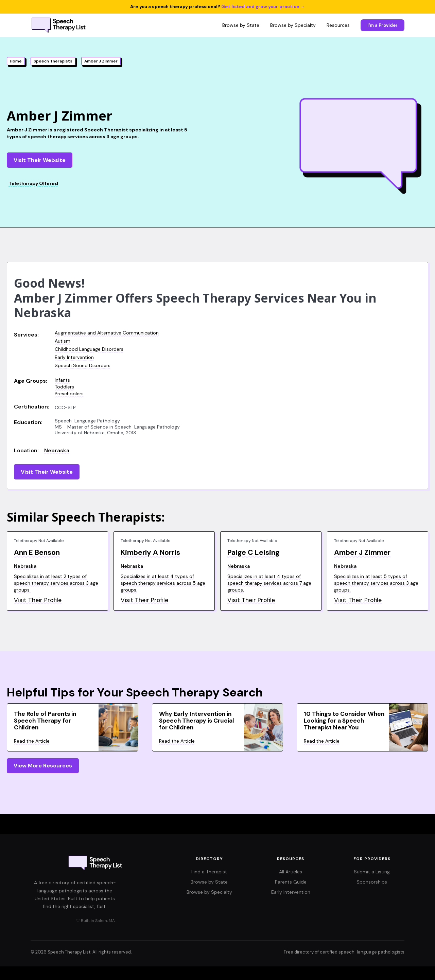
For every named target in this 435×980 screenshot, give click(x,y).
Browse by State (241, 25)
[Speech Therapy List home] (59, 25)
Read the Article (32, 741)
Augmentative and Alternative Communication (107, 333)
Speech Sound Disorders (83, 365)
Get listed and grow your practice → (263, 7)
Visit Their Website (40, 160)
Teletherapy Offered (33, 183)
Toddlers (64, 387)
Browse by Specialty (293, 25)
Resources (338, 25)
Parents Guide (291, 882)
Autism (63, 341)
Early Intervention (74, 357)
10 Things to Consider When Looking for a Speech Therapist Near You (344, 721)
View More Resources (43, 766)
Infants (62, 380)
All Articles (291, 872)
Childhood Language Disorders (89, 349)
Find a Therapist (209, 872)
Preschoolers (69, 394)
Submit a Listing (372, 872)
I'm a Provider (382, 25)
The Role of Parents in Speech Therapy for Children (45, 721)
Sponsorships (372, 882)
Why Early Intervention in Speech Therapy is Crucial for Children (197, 721)
